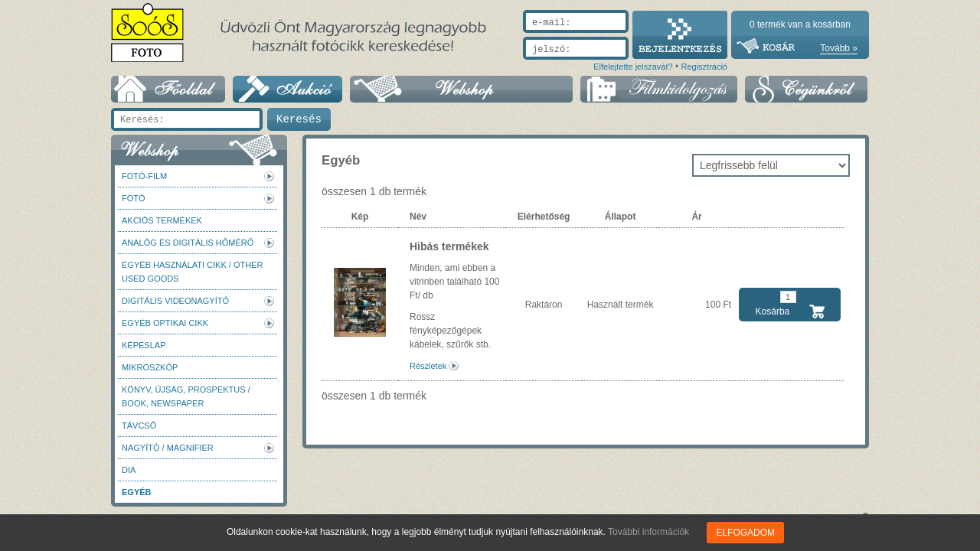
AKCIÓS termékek (162, 220)
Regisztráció (704, 67)
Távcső (139, 425)
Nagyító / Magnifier (168, 448)
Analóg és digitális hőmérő (188, 243)
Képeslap (144, 345)
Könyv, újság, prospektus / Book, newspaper (186, 396)
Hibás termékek (449, 246)
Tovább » (839, 48)
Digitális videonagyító (175, 301)
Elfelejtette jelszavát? (633, 67)
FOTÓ (134, 198)
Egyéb (137, 492)
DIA (129, 470)
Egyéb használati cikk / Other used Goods (192, 272)
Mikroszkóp (150, 367)
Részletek (428, 366)
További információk (648, 532)
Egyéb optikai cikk (165, 323)
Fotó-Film (144, 176)
